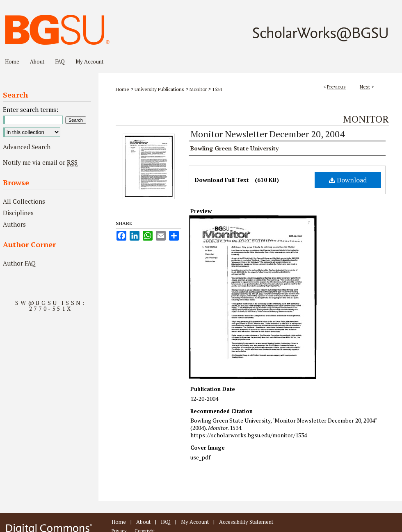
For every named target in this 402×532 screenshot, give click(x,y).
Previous (336, 87)
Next (365, 87)
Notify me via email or (40, 162)
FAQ (166, 522)
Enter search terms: (31, 109)
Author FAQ (19, 263)
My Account (195, 522)
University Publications (159, 89)
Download (348, 180)
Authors (14, 224)
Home (122, 89)
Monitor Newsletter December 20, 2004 (267, 134)
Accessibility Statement (246, 522)
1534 (217, 89)
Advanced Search (27, 147)
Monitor (198, 89)
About (143, 522)
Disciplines (18, 213)
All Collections (24, 201)
